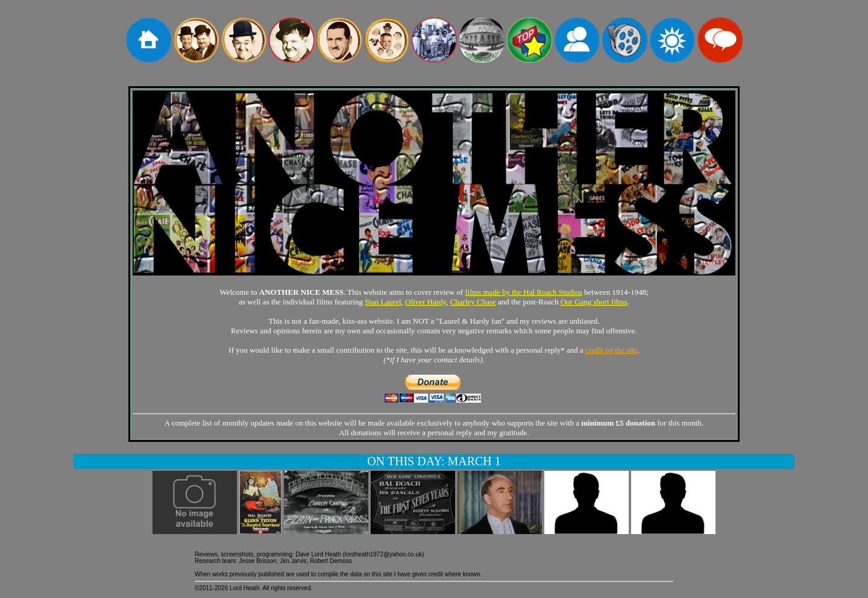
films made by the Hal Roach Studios (524, 292)
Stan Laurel (383, 302)
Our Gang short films (594, 302)
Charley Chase (473, 302)
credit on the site (611, 350)
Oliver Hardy (426, 302)
